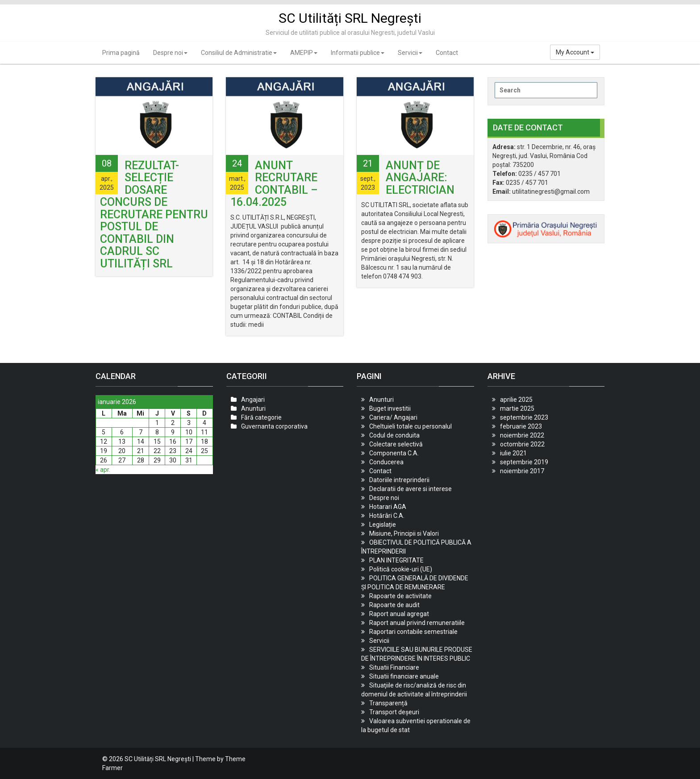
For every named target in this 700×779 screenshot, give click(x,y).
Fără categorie (261, 417)
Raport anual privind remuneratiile (417, 623)
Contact (447, 53)
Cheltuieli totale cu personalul (410, 426)
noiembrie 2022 (522, 435)
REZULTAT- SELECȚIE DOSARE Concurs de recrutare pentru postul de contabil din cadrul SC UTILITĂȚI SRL (154, 215)
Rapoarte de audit (394, 605)
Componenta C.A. (394, 453)
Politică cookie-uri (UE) (401, 569)
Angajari (253, 400)
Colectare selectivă (396, 444)
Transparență (388, 703)
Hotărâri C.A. (387, 516)
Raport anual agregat (399, 614)
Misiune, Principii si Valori (404, 533)
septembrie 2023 (524, 417)
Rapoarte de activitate (400, 596)
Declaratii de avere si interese (410, 489)
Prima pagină (121, 53)
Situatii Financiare (394, 667)
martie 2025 (517, 408)
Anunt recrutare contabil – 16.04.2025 (274, 184)
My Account (575, 52)
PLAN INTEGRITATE (396, 560)
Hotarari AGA (388, 507)
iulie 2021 (513, 453)
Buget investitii (390, 408)
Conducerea (386, 462)
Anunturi (253, 408)
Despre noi (170, 53)
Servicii (410, 53)
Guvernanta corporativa (274, 426)
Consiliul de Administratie (239, 53)
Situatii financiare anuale (404, 676)
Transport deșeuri (394, 712)
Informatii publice (358, 53)
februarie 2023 (521, 426)
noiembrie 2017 (522, 471)
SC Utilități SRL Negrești (350, 18)
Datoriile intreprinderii (399, 480)
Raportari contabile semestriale (413, 632)
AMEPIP (304, 53)
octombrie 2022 (522, 444)
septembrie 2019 (524, 462)
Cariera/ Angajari (393, 417)
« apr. (103, 470)
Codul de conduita (394, 435)
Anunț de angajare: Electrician (420, 178)
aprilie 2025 (516, 400)
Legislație (383, 525)
